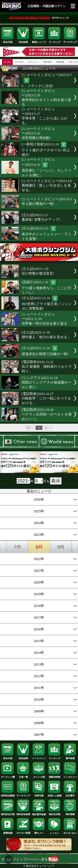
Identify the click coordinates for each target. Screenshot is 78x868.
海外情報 (47, 62)
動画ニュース (39, 41)
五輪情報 (60, 62)
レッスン (55, 832)
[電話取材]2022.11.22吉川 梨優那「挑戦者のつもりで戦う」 (47, 367)
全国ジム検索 (55, 795)
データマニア (70, 41)
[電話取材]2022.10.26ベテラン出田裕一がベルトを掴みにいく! (47, 414)
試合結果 (23, 41)
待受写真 (39, 795)
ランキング (55, 41)
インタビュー (70, 776)
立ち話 (7, 62)
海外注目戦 (55, 813)
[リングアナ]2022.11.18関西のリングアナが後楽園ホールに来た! (47, 382)
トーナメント (39, 757)
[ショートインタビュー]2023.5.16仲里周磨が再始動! (38, 133)
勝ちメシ (39, 832)
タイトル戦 (39, 776)
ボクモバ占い (70, 832)
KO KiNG (19, 62)
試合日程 (8, 41)
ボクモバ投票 (23, 832)
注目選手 (70, 795)
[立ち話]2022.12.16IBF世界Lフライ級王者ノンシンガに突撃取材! (47, 303)
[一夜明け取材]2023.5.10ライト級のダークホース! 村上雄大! (46, 149)
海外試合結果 (23, 813)
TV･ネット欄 (8, 776)
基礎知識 (8, 832)
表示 (56, 481)
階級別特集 (55, 776)
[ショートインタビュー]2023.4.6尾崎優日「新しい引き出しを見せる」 (47, 185)
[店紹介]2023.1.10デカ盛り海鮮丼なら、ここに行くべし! (47, 287)
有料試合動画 (8, 795)
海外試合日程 (8, 813)
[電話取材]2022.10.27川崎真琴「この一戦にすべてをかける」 (46, 398)
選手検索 (70, 757)
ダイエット (33, 62)
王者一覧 (23, 776)
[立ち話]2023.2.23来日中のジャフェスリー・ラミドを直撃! (47, 234)
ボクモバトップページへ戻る (30, 859)
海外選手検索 (39, 813)
